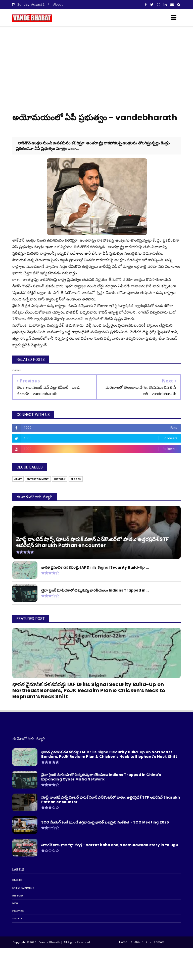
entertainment (23, 888)
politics (18, 911)
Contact (159, 942)
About (58, 4)
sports (17, 918)
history (18, 896)
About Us (141, 942)
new (15, 903)
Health (17, 880)
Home (123, 942)
